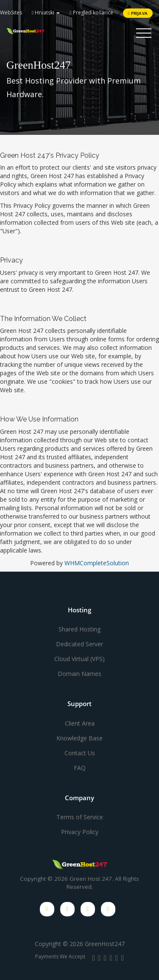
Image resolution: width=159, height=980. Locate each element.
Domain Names (79, 674)
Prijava (138, 13)
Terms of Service (80, 817)
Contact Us (80, 753)
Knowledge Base (79, 738)
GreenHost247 (105, 944)
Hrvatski (46, 13)
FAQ (80, 768)
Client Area (80, 723)
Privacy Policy (80, 832)
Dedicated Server (79, 644)
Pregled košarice (91, 13)
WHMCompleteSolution (97, 563)
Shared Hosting (79, 629)
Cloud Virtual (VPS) (79, 659)
